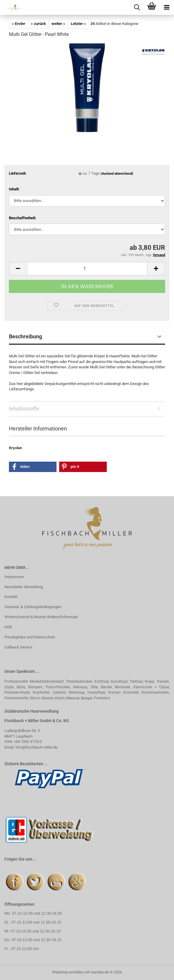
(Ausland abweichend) (117, 174)
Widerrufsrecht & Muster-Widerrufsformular (41, 617)
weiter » (58, 24)
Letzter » (78, 24)
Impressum (14, 577)
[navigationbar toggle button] (167, 7)
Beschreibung (25, 336)
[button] (18, 269)
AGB (8, 627)
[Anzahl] (87, 269)
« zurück (38, 24)
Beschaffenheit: (23, 218)
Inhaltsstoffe (24, 409)
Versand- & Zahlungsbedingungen (33, 607)
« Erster (19, 24)
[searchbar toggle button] (137, 7)
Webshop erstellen (68, 972)
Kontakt (11, 597)
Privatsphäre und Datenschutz (30, 637)
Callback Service (18, 647)
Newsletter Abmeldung (24, 587)
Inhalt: (14, 189)
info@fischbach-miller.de (36, 747)
